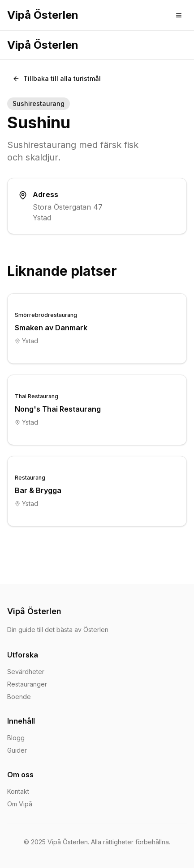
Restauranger (27, 684)
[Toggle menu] (179, 15)
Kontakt (18, 791)
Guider (17, 750)
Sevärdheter (26, 672)
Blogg (16, 738)
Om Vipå (20, 804)
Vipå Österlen (43, 15)
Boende (19, 697)
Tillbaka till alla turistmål (57, 78)
